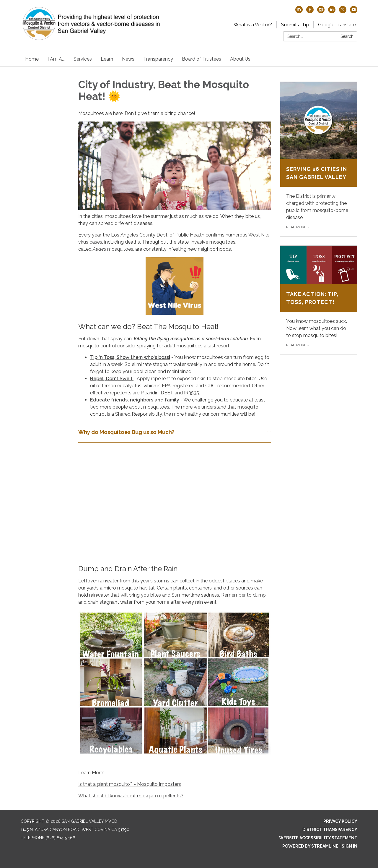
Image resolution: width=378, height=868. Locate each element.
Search (347, 36)
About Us (240, 59)
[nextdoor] (299, 12)
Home (32, 59)
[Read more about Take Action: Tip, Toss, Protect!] (319, 300)
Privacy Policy (340, 821)
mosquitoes (120, 249)
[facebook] (310, 12)
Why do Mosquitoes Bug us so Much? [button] (127, 432)
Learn (107, 59)
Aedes (99, 249)
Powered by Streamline (310, 846)
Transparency (158, 59)
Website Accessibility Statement (318, 838)
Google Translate (337, 25)
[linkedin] (332, 12)
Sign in (350, 846)
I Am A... (56, 59)
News (128, 59)
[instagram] (321, 12)
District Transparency (330, 830)
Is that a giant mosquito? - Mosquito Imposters (130, 784)
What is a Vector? (253, 25)
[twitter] (343, 12)
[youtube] (354, 12)
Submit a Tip (295, 25)
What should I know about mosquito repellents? (131, 796)
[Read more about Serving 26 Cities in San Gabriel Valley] (319, 159)
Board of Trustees (202, 59)
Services (83, 59)
